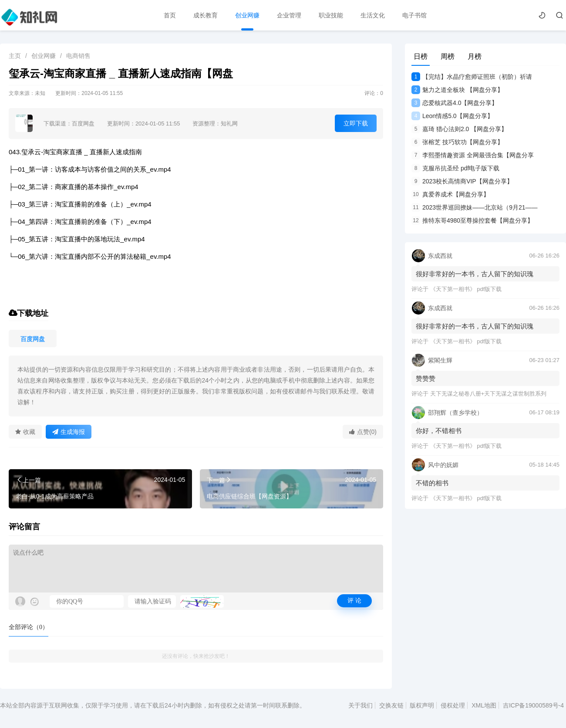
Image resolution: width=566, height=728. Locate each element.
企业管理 (289, 15)
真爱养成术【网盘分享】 (450, 194)
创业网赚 (247, 15)
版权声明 (422, 705)
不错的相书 (432, 483)
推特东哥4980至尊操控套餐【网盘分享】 (472, 220)
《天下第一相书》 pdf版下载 (466, 289)
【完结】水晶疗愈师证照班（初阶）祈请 (472, 77)
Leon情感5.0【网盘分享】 (452, 116)
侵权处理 (453, 705)
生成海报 (69, 432)
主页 (15, 56)
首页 (170, 15)
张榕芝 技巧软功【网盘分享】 (457, 142)
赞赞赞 (426, 378)
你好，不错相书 (439, 431)
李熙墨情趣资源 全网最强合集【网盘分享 (473, 155)
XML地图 (484, 705)
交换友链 (391, 705)
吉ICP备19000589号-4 (533, 705)
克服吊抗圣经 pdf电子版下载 (455, 168)
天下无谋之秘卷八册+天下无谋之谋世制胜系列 (489, 394)
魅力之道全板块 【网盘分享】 (457, 90)
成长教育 (206, 15)
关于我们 (360, 705)
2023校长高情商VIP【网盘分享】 (462, 181)
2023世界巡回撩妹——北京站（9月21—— (475, 207)
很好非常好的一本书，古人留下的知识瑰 (475, 274)
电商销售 (78, 56)
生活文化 (373, 15)
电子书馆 (414, 15)
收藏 (25, 432)
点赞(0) (363, 432)
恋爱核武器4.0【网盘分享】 (455, 103)
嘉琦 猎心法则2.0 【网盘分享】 (459, 129)
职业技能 (331, 15)
